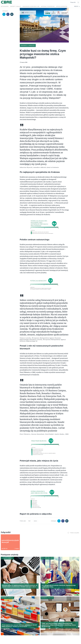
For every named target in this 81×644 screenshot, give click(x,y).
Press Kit (73, 2)
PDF (29, 521)
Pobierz (17, 549)
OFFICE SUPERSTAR (62, 6)
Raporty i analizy (16, 6)
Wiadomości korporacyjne (31, 6)
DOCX (35, 521)
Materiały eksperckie (48, 6)
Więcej (77, 6)
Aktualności (5, 6)
